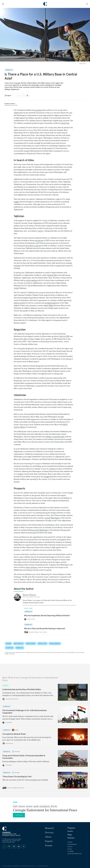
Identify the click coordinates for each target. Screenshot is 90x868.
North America (19, 643)
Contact (70, 842)
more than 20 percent (33, 246)
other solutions (31, 567)
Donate (49, 845)
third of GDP (64, 336)
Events (70, 831)
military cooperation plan (55, 437)
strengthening (50, 303)
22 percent (39, 240)
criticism (52, 469)
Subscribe (19, 815)
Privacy (70, 849)
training (17, 266)
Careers (70, 847)
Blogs (70, 835)
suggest (17, 202)
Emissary (17, 752)
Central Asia (65, 123)
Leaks (58, 199)
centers (58, 266)
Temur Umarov (11, 104)
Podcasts (71, 838)
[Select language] (9, 96)
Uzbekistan (20, 648)
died (43, 374)
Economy (8, 643)
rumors (40, 231)
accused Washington (41, 530)
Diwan (16, 730)
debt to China (29, 339)
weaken (20, 474)
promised (39, 110)
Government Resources (75, 854)
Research (49, 828)
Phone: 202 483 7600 (9, 842)
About (48, 837)
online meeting (31, 280)
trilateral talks (52, 275)
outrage (46, 477)
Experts (49, 841)
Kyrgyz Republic (55, 643)
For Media (70, 851)
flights (51, 305)
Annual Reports (72, 844)
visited (16, 288)
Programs (71, 828)
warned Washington (52, 518)
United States (31, 643)
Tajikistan (9, 648)
